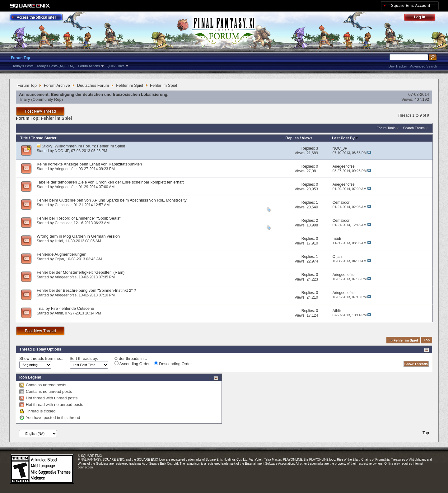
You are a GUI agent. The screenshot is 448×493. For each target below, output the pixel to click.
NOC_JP (62, 151)
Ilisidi (59, 241)
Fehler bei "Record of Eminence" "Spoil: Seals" (79, 218)
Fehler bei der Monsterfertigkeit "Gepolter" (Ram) (81, 272)
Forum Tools (386, 128)
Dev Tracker (398, 66)
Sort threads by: (84, 358)
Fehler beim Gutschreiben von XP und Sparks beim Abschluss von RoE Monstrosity (112, 200)
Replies (292, 138)
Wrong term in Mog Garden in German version (78, 236)
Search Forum (414, 128)
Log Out (423, 18)
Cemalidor (63, 205)
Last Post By (345, 138)
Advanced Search (424, 66)
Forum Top (21, 58)
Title (24, 138)
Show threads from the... (41, 358)
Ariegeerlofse (65, 169)
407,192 (422, 99)
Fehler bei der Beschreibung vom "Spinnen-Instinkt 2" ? (86, 290)
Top (427, 340)
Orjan (59, 259)
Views (307, 138)
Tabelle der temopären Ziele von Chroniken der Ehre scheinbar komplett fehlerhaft (110, 182)
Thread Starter (44, 138)
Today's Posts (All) (51, 66)
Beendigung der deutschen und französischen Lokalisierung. (110, 94)
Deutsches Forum (93, 85)
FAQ (71, 66)
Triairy (25, 99)
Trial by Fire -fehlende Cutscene (65, 308)
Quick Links (116, 66)
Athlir (59, 313)
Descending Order (173, 364)
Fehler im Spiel (130, 85)
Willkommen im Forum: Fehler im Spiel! (90, 146)
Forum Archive (57, 85)
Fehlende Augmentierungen (62, 254)
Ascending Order (132, 364)
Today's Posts (23, 66)
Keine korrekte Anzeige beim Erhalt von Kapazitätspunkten (89, 164)
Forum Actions (89, 66)
